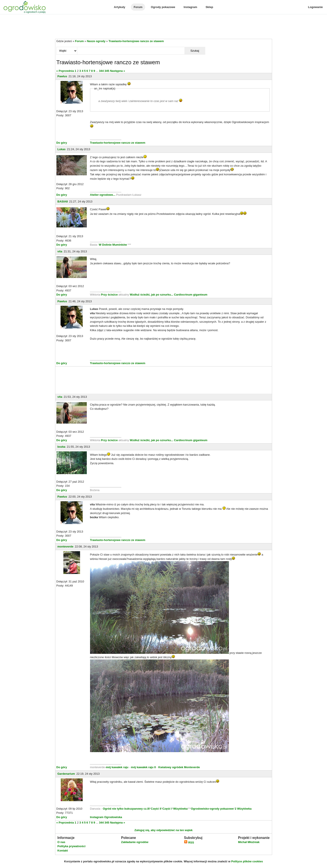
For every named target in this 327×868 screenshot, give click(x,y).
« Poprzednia (65, 71)
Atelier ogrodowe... (103, 195)
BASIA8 (63, 201)
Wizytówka (180, 809)
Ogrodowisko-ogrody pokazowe (212, 809)
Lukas (62, 149)
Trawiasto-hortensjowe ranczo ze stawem (136, 41)
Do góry (62, 143)
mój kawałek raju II (143, 767)
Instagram (190, 7)
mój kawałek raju (117, 767)
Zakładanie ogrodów (135, 842)
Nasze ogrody (96, 41)
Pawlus (62, 76)
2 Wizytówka (243, 809)
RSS (189, 843)
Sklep (209, 7)
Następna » (117, 71)
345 (107, 71)
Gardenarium (66, 774)
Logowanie (315, 7)
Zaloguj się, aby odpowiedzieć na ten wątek (163, 830)
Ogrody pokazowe (163, 7)
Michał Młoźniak (249, 842)
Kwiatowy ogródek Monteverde (179, 767)
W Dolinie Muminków (113, 245)
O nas (61, 842)
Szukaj (195, 51)
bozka (62, 447)
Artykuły (120, 7)
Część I (167, 809)
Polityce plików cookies (247, 861)
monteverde (66, 547)
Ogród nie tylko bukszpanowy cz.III (126, 809)
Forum (138, 7)
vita (60, 251)
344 (101, 71)
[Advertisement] (164, 27)
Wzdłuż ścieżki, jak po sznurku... (152, 295)
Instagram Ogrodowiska (106, 817)
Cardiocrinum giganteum (191, 295)
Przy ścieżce (110, 295)
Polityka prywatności (71, 846)
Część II (156, 809)
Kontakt (63, 851)
